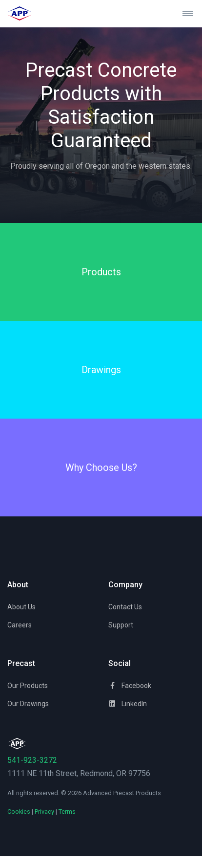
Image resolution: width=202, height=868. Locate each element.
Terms (67, 812)
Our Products (28, 686)
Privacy (44, 812)
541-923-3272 (32, 760)
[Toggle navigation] (184, 14)
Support (121, 625)
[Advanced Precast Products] (28, 13)
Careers (20, 625)
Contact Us (125, 607)
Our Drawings (28, 704)
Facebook (130, 686)
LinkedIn (128, 704)
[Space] (17, 743)
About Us (21, 607)
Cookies (19, 812)
